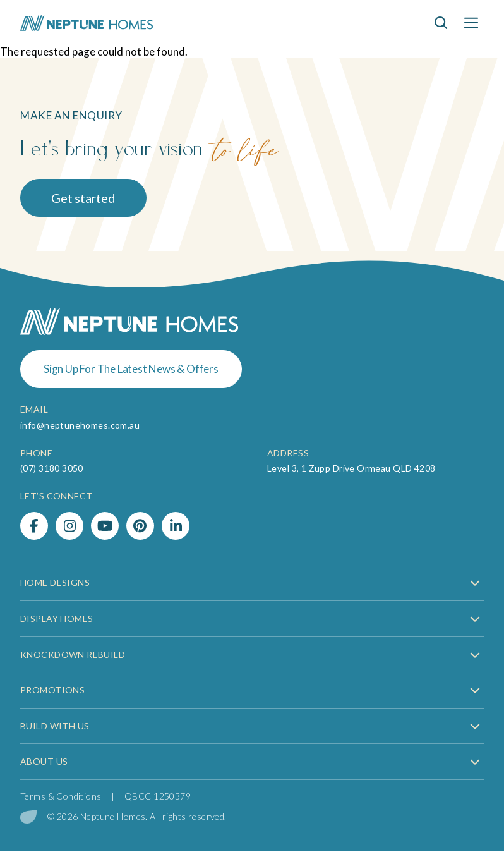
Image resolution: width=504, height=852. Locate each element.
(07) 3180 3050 (52, 468)
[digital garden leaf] (29, 817)
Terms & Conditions (61, 796)
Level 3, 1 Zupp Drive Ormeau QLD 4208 (351, 468)
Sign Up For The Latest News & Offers (131, 369)
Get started (83, 198)
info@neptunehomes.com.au (80, 425)
